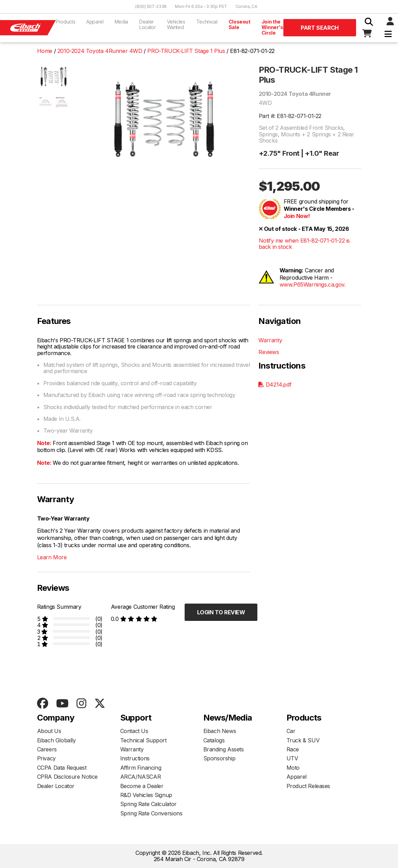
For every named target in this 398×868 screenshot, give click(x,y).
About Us (49, 731)
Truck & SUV (303, 740)
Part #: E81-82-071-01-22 (290, 116)
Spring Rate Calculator (148, 804)
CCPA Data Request (62, 768)
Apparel (95, 22)
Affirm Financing (141, 768)
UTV (292, 758)
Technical (207, 22)
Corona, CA (246, 6)
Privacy (46, 758)
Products (65, 22)
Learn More (52, 557)
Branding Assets (224, 749)
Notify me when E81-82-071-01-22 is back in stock (304, 244)
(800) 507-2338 (151, 6)
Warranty (270, 340)
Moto (293, 768)
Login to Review (221, 612)
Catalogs (214, 740)
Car (291, 731)
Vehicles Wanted (176, 24)
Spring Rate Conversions (151, 813)
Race (293, 749)
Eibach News (220, 731)
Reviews (269, 352)
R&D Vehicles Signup (146, 795)
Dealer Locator (148, 24)
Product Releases (308, 786)
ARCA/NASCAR (141, 777)
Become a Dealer (142, 786)
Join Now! (297, 216)
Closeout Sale (240, 24)
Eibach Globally (56, 740)
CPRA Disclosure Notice (67, 777)
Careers (47, 749)
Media (121, 22)
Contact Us (134, 731)
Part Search (320, 28)
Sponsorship (219, 758)
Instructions (135, 758)
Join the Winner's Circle (272, 27)
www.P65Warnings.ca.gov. (313, 284)
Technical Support (143, 740)
